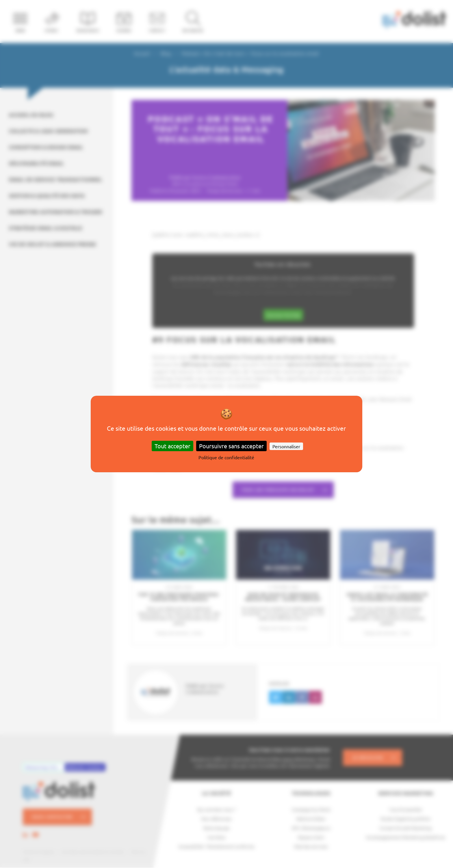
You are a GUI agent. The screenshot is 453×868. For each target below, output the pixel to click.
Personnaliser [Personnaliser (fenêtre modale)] (286, 446)
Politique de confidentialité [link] (226, 457)
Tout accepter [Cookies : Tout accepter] (172, 446)
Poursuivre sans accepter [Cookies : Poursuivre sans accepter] (231, 446)
